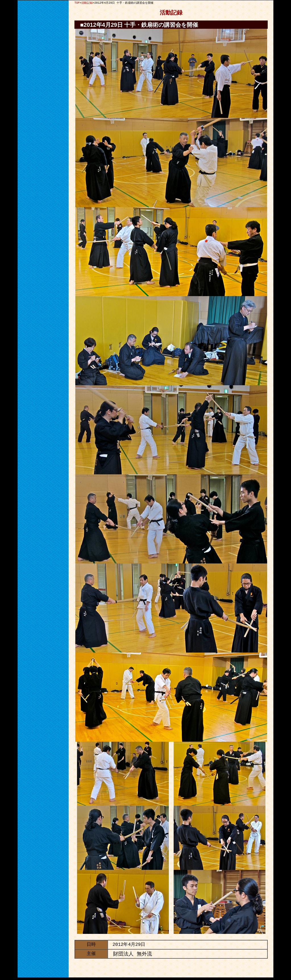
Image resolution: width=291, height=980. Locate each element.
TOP (77, 3)
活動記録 (87, 3)
